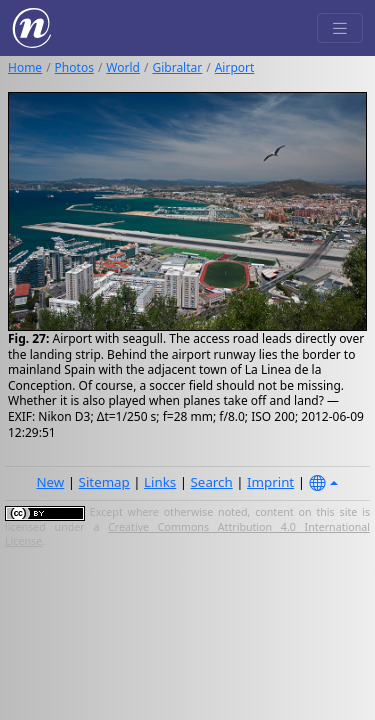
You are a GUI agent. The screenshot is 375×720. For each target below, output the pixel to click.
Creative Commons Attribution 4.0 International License (187, 534)
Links (160, 482)
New (50, 482)
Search (212, 482)
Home (25, 67)
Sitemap (104, 482)
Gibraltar (177, 67)
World (123, 67)
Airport (235, 67)
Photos (74, 67)
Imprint (270, 482)
